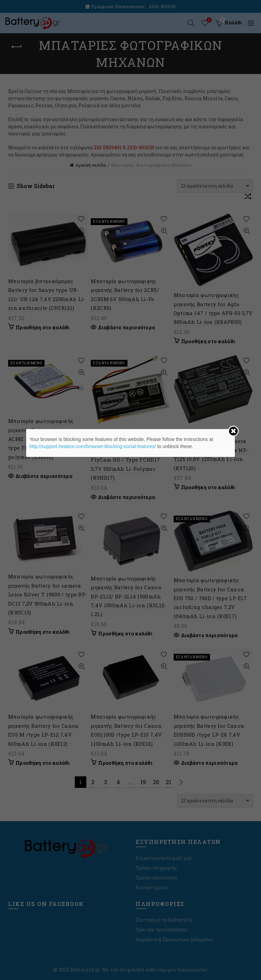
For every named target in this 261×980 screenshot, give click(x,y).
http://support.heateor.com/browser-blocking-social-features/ (93, 446)
